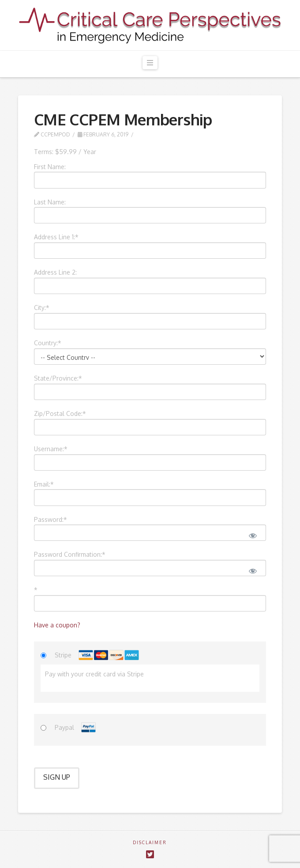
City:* (42, 308)
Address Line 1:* (56, 237)
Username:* (51, 449)
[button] (150, 63)
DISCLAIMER (150, 842)
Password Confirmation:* (70, 554)
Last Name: (50, 202)
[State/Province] (150, 392)
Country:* (48, 343)
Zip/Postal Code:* (60, 413)
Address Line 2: (55, 272)
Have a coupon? (57, 625)
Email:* (44, 484)
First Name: (50, 167)
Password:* (51, 519)
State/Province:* (58, 378)
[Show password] (252, 535)
